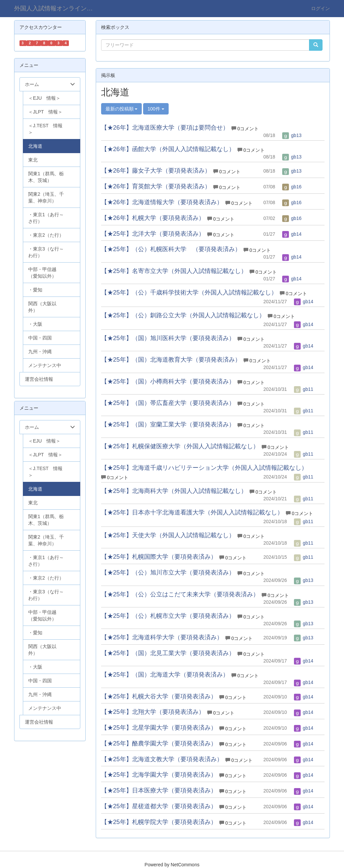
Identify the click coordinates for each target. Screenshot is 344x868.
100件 (156, 109)
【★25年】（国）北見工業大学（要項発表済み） (168, 653)
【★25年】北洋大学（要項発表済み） (153, 234)
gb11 (304, 389)
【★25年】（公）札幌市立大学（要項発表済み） (168, 616)
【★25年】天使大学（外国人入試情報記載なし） (168, 535)
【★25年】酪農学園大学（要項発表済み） (159, 743)
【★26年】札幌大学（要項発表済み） (153, 218)
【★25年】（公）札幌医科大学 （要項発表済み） (171, 249)
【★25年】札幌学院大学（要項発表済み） (159, 822)
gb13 (292, 135)
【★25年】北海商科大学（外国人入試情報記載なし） (174, 491)
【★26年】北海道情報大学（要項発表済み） (162, 202)
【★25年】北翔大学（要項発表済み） (153, 712)
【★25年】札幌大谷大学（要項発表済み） (159, 696)
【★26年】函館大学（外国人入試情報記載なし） (168, 149)
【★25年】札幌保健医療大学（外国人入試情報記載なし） (180, 446)
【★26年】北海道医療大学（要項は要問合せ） (165, 128)
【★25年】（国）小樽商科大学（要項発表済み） (168, 381)
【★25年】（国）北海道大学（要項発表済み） (165, 675)
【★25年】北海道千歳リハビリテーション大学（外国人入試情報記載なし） (204, 468)
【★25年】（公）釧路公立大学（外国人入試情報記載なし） (183, 315)
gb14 (292, 234)
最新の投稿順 (122, 109)
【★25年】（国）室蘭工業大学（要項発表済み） (168, 424)
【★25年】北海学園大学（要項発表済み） (159, 775)
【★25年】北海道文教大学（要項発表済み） (162, 759)
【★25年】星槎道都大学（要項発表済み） (159, 806)
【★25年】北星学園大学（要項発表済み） (159, 728)
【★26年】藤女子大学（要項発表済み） (156, 171)
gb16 (292, 187)
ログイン (320, 8)
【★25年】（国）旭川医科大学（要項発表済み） (168, 338)
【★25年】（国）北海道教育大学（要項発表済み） (171, 360)
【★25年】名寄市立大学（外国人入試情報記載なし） (174, 271)
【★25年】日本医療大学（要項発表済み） (159, 790)
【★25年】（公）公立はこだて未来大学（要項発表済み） (180, 594)
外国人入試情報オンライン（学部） (59, 8)
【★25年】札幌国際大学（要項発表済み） (159, 557)
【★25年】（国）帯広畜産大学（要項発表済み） (168, 403)
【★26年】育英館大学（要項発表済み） (156, 186)
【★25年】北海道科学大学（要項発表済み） (162, 637)
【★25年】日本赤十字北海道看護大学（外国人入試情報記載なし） (192, 512)
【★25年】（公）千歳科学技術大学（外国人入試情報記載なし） (189, 292)
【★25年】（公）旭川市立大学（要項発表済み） (168, 573)
